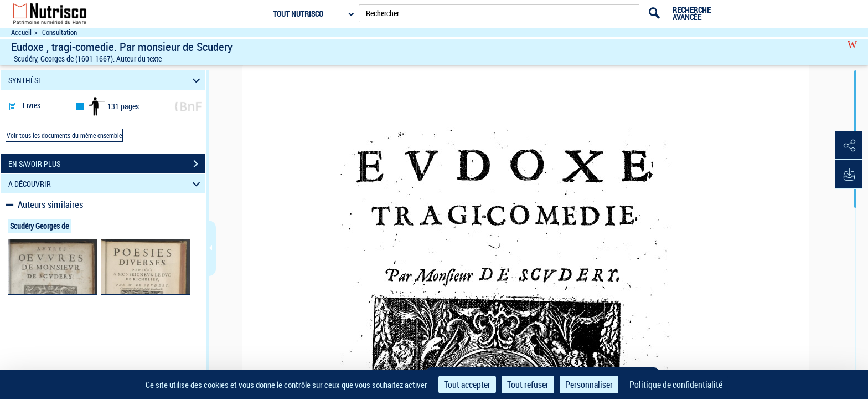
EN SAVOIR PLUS (107, 164)
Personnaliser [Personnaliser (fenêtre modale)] (589, 385)
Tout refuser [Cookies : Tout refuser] (528, 385)
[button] (849, 146)
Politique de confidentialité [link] (676, 385)
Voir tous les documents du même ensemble (64, 135)
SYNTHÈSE (106, 80)
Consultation (60, 32)
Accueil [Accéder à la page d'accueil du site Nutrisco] (21, 32)
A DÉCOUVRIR (106, 184)
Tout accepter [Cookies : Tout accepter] (467, 385)
